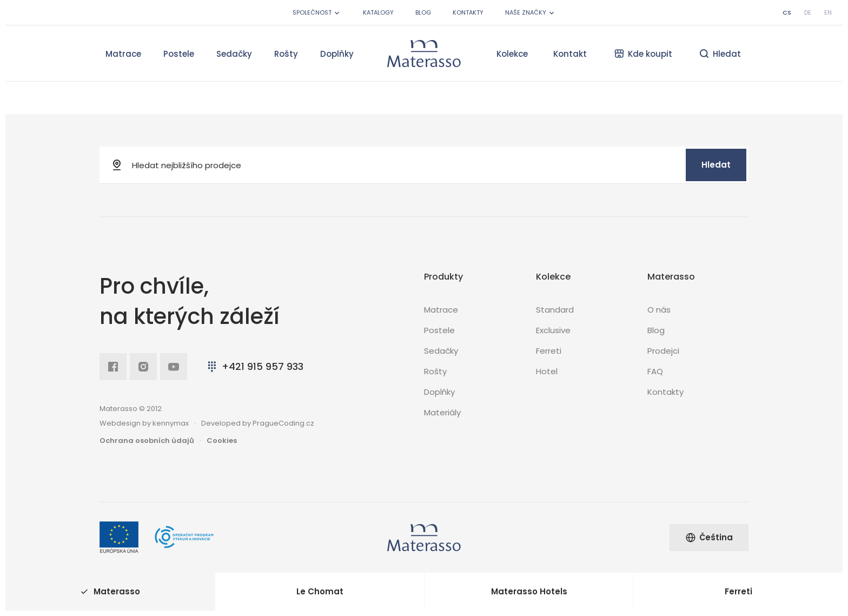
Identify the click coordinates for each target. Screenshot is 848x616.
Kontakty (468, 12)
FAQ (655, 371)
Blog (423, 12)
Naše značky (531, 13)
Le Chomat (320, 591)
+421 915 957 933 (254, 366)
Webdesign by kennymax (144, 423)
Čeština (709, 537)
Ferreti (549, 351)
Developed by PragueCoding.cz (258, 423)
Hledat (716, 165)
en (828, 12)
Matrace (123, 54)
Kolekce (512, 54)
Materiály (442, 412)
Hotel (547, 371)
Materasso (110, 591)
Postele (179, 54)
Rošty (286, 54)
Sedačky (234, 54)
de (808, 12)
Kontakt (570, 54)
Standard (555, 310)
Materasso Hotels (529, 591)
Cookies (222, 441)
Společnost (317, 13)
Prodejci (663, 351)
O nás (659, 310)
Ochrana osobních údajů (147, 441)
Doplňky (337, 54)
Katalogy (378, 12)
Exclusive (553, 330)
